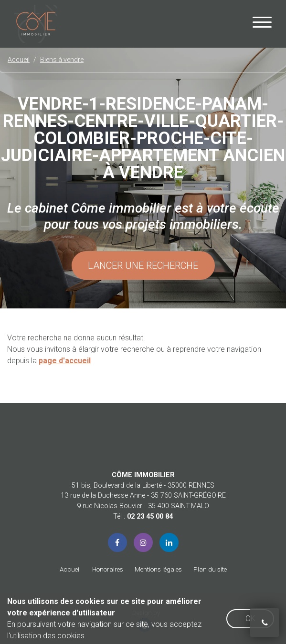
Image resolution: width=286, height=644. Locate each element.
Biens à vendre (62, 60)
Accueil (70, 569)
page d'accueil (65, 361)
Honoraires (108, 569)
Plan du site (210, 569)
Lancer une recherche (143, 266)
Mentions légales (158, 569)
